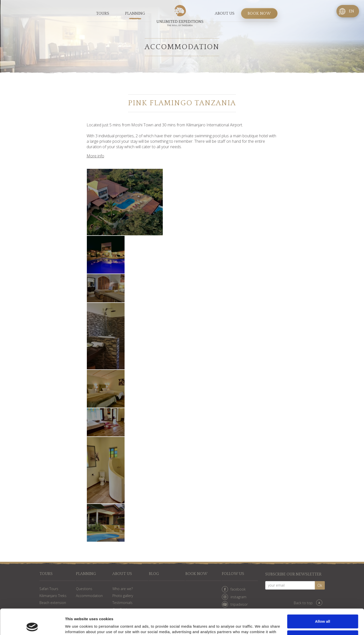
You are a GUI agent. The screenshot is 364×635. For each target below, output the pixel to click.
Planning (135, 13)
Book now (259, 13)
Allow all (323, 596)
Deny (323, 612)
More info (95, 156)
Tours (103, 13)
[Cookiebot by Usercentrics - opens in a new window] (32, 625)
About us (225, 13)
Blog (154, 574)
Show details (77, 625)
